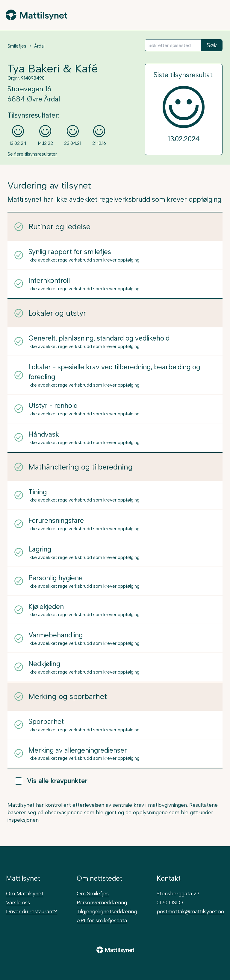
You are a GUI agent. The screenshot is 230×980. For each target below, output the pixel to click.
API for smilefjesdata (102, 920)
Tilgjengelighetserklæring (107, 911)
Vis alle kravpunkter (51, 781)
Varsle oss (18, 902)
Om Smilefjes (93, 893)
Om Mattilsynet (25, 893)
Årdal (39, 46)
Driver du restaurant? (31, 911)
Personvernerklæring (102, 902)
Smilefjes (17, 46)
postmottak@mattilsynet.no (190, 911)
